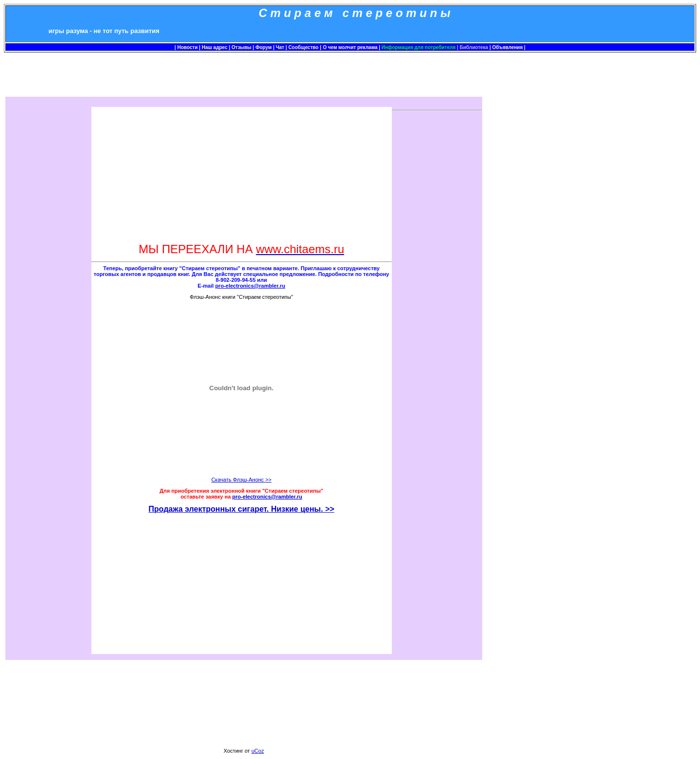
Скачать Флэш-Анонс (242, 480)
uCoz (258, 751)
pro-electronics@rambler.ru (267, 497)
